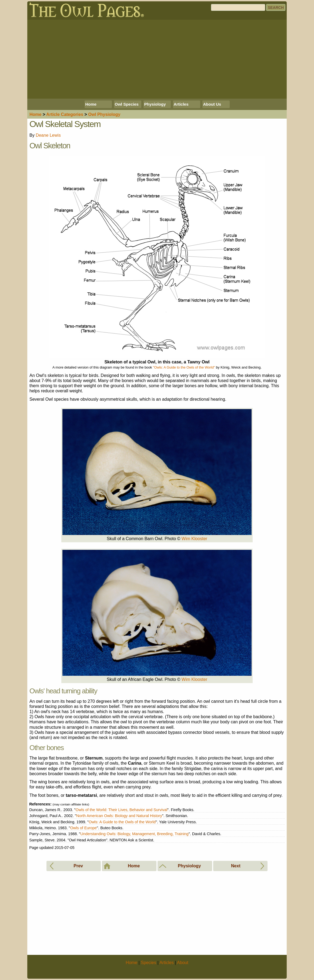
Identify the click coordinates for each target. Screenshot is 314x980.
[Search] (238, 7)
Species (148, 963)
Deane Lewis (48, 135)
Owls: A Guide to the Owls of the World (122, 822)
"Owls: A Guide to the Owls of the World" (184, 367)
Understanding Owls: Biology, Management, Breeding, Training (134, 834)
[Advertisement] (157, 59)
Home (91, 104)
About (183, 963)
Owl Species (127, 104)
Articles (181, 104)
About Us (212, 104)
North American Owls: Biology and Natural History (119, 816)
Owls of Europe (83, 828)
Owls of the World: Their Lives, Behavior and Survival (121, 810)
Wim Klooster (194, 539)
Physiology (155, 104)
